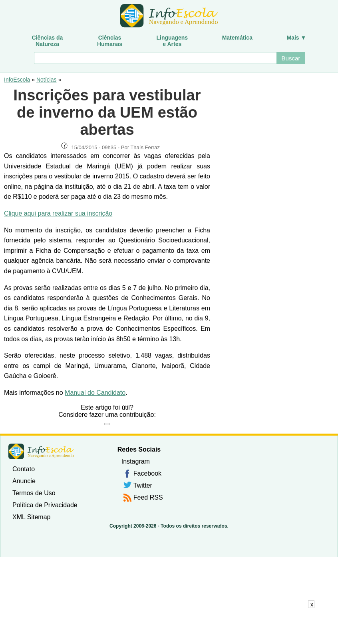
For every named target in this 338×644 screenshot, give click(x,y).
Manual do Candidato (95, 393)
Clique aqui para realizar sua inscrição (58, 213)
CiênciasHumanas (110, 41)
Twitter (143, 485)
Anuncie (24, 481)
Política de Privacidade (45, 505)
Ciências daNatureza (48, 41)
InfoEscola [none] (41, 451)
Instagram (136, 461)
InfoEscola (17, 80)
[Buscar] (155, 58)
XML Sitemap (31, 517)
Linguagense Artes (172, 41)
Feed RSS (148, 497)
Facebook (147, 473)
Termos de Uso (34, 493)
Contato (24, 469)
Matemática (237, 38)
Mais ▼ (297, 38)
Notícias (47, 80)
